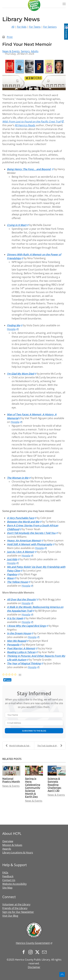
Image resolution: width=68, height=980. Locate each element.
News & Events (11, 51)
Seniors (25, 51)
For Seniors (50, 27)
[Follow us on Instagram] (31, 952)
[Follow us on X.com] (38, 952)
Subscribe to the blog (34, 731)
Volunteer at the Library (16, 904)
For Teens (35, 27)
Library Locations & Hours (18, 853)
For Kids (22, 27)
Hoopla (11, 329)
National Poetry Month (11, 780)
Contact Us (9, 880)
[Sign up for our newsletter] (45, 952)
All (13, 27)
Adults (35, 51)
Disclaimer (34, 967)
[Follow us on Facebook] (24, 952)
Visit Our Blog (10, 916)
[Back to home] (34, 5)
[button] (64, 4)
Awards (7, 849)
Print (10, 37)
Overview (8, 841)
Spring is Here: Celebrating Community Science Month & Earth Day (33, 788)
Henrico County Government (33, 943)
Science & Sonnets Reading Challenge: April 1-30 (54, 785)
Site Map (7, 888)
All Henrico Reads (25, 125)
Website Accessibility (14, 884)
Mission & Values (12, 845)
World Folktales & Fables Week (20, 746)
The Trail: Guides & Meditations (52, 746)
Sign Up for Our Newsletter (18, 912)
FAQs (5, 873)
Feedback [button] (8, 876)
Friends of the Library (15, 908)
